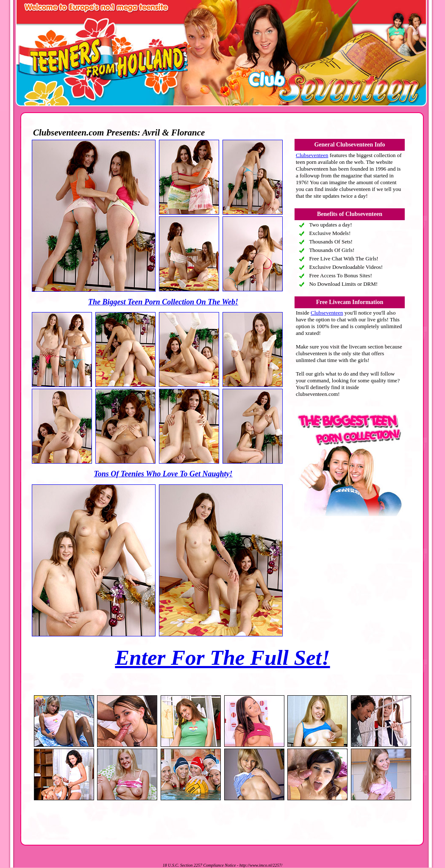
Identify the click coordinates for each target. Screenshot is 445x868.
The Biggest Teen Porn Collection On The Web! (163, 302)
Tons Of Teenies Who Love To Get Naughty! (163, 474)
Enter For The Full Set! (222, 658)
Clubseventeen (312, 155)
